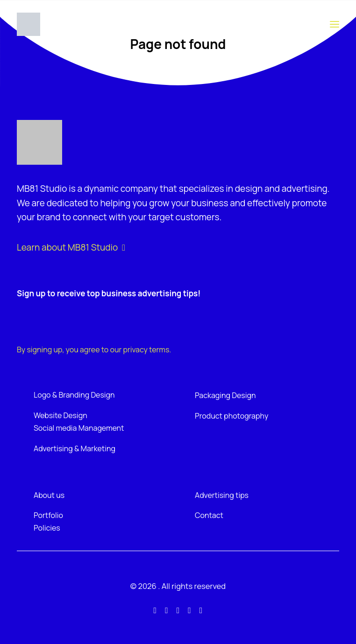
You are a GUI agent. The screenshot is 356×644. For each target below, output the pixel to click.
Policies (47, 528)
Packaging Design (225, 395)
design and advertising (281, 189)
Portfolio (48, 515)
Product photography (231, 416)
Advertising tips (222, 495)
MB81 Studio (42, 189)
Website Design (61, 415)
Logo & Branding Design (74, 395)
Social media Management (79, 428)
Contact (209, 515)
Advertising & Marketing (75, 448)
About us (49, 495)
